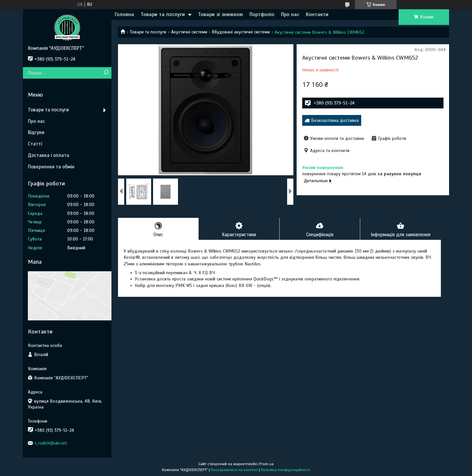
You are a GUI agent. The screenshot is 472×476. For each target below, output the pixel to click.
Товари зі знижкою (220, 14)
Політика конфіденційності (285, 470)
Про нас (290, 14)
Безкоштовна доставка (335, 120)
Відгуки (36, 132)
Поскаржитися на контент (234, 470)
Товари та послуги (163, 14)
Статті (35, 144)
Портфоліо (262, 14)
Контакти (317, 14)
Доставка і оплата (49, 155)
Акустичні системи (189, 32)
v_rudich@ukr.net (51, 443)
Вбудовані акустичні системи (241, 32)
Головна (124, 14)
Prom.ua (266, 464)
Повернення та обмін (51, 167)
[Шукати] (106, 73)
